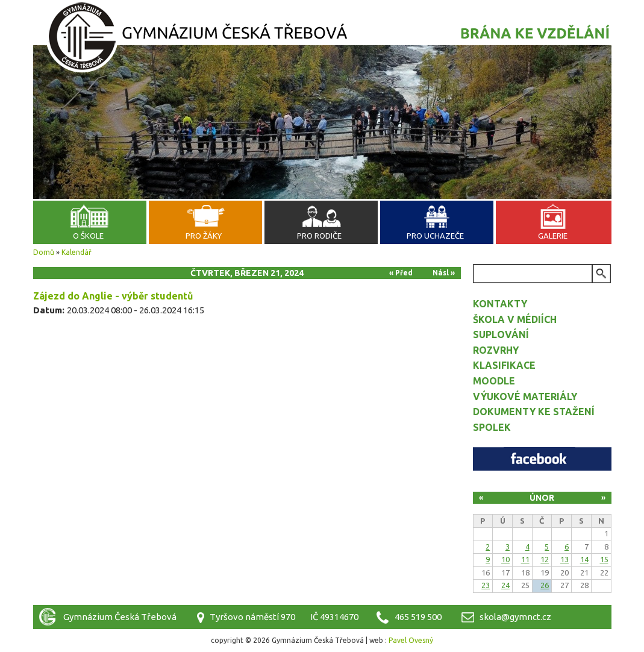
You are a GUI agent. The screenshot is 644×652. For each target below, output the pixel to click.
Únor (542, 498)
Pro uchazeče (435, 236)
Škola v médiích (515, 319)
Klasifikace (504, 365)
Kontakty (500, 304)
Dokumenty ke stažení (534, 412)
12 (545, 559)
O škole (88, 236)
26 (545, 585)
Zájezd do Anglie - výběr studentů (113, 296)
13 (564, 559)
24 (505, 585)
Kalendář (77, 252)
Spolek (492, 427)
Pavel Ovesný (411, 640)
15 (604, 559)
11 (525, 559)
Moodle (494, 381)
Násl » (444, 273)
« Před (401, 273)
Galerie (553, 236)
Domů (44, 252)
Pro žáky (204, 236)
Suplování (501, 334)
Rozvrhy (496, 350)
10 (505, 559)
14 (584, 559)
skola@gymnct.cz (515, 617)
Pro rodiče (319, 236)
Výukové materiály (525, 397)
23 (486, 585)
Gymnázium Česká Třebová (322, 39)
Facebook (542, 459)
